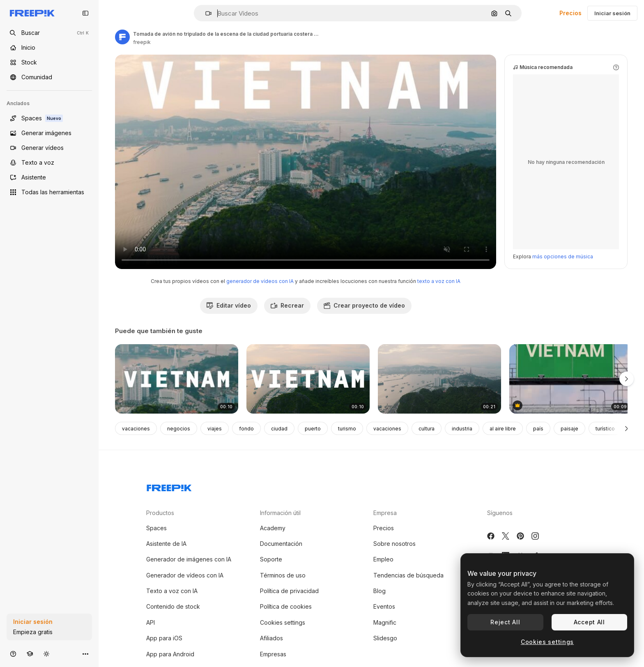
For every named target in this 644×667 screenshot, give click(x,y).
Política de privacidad (289, 591)
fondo (246, 429)
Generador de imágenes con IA (189, 559)
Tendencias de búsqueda (408, 575)
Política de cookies (286, 606)
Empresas (273, 654)
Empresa (385, 513)
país (538, 429)
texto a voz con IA (439, 281)
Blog (379, 591)
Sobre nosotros (394, 544)
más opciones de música (563, 256)
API (151, 622)
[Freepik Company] (169, 486)
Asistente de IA (166, 544)
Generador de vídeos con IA (185, 575)
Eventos (384, 606)
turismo (347, 429)
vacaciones (136, 429)
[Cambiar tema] (46, 654)
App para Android (170, 654)
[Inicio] (49, 48)
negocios (179, 429)
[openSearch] (49, 33)
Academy (273, 528)
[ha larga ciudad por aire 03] (439, 379)
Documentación (281, 544)
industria (462, 429)
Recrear (287, 305)
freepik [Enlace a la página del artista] (142, 42)
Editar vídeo (229, 305)
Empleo (383, 559)
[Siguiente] (627, 428)
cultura (427, 429)
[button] (205, 13)
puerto (313, 429)
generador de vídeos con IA (260, 281)
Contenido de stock (173, 606)
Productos (160, 513)
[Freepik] (32, 13)
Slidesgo (385, 638)
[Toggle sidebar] (85, 13)
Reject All (505, 622)
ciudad (279, 429)
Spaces (156, 528)
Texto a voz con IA (172, 591)
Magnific (385, 622)
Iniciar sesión (612, 13)
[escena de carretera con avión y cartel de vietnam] (571, 379)
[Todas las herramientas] (49, 192)
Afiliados (271, 638)
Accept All (589, 622)
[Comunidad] (49, 77)
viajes (215, 429)
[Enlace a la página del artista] (122, 37)
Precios (570, 13)
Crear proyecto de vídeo (364, 305)
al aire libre (503, 429)
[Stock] (49, 62)
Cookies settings (283, 622)
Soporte (271, 559)
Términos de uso (283, 575)
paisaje (569, 429)
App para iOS (164, 638)
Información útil (280, 513)
